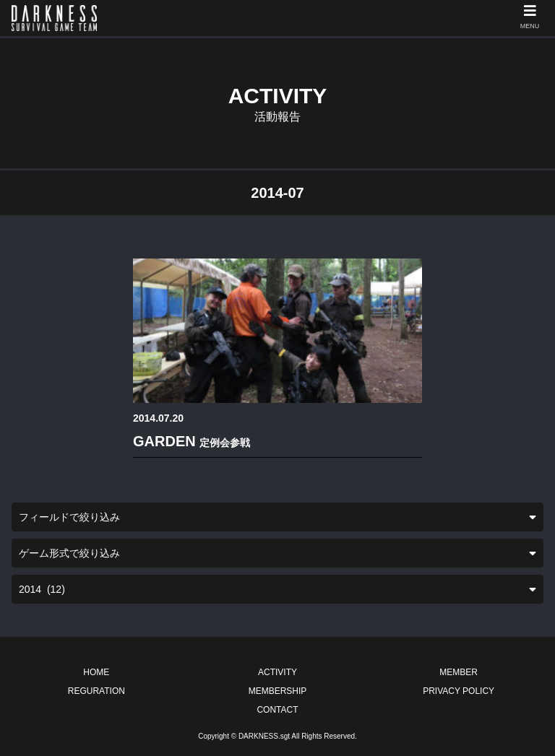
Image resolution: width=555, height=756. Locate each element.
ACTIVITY (277, 672)
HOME (96, 672)
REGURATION (96, 691)
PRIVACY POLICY (459, 691)
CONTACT (277, 710)
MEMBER (459, 672)
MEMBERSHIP (278, 691)
